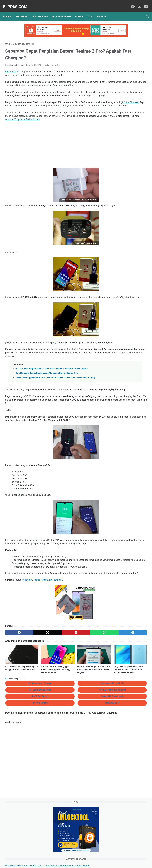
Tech (92, 12)
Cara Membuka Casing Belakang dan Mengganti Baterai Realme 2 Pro (47, 400)
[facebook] (132, 4)
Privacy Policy (59, 858)
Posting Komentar (52, 61)
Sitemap (72, 858)
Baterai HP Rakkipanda (77, 746)
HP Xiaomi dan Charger (28, 733)
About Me (103, 12)
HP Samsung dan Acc (28, 740)
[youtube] (145, 4)
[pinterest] (52, 683)
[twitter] (138, 4)
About (81, 858)
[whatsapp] (71, 683)
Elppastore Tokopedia (124, 168)
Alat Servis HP (42, 12)
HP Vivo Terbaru (28, 753)
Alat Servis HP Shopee (124, 173)
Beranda (10, 12)
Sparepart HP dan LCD (77, 733)
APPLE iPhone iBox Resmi (77, 740)
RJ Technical (56, 630)
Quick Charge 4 (42, 112)
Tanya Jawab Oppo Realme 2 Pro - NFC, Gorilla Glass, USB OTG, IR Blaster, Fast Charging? (88, 716)
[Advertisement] (52, 157)
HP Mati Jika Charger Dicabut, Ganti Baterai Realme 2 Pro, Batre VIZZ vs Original (52, 395)
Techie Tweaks (41, 630)
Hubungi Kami (93, 858)
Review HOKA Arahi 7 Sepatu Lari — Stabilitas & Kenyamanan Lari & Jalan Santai (130, 81)
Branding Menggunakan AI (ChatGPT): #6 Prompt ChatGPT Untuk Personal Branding (129, 107)
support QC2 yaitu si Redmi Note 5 (22, 132)
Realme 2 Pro (12, 68)
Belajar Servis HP (63, 12)
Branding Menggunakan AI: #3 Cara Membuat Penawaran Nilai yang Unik (129, 142)
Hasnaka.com (91, 864)
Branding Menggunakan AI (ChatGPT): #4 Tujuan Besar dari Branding (129, 131)
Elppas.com (17, 4)
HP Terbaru (24, 12)
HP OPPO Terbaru (28, 746)
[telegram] (90, 683)
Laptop (81, 12)
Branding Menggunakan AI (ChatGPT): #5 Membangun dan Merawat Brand (129, 119)
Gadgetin (28, 630)
